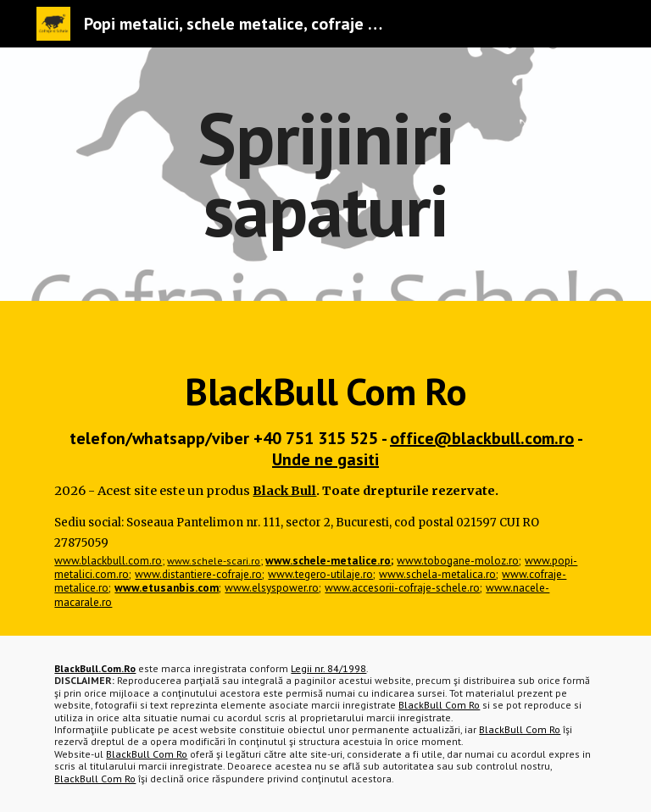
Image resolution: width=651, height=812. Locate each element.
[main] (325, 174)
